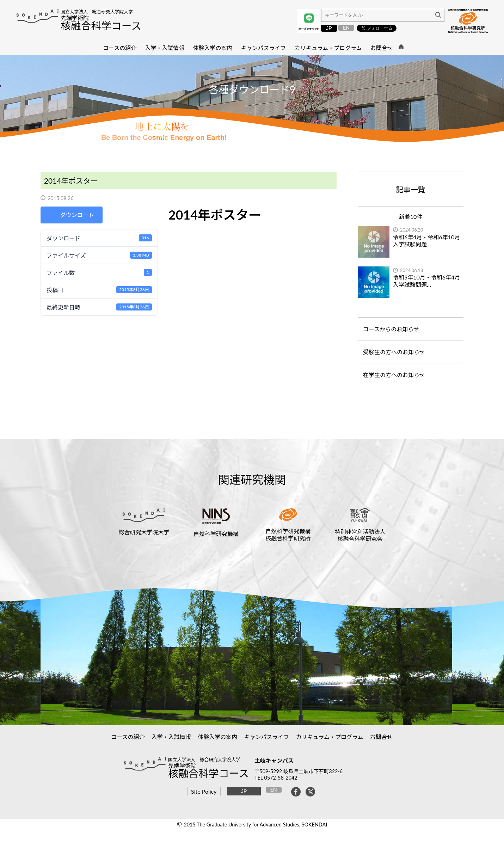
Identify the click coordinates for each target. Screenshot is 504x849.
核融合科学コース (101, 26)
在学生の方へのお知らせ (394, 375)
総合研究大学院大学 (144, 532)
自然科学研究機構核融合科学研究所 (288, 534)
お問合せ (382, 737)
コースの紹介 (128, 737)
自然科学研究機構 (216, 534)
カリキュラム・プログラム (330, 737)
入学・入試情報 (171, 737)
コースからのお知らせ (391, 329)
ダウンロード (77, 215)
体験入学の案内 (218, 737)
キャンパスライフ (267, 737)
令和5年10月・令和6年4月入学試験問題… (426, 281)
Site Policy (204, 791)
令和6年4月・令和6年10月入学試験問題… (426, 241)
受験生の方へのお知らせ (394, 352)
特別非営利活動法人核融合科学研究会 (360, 535)
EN (346, 28)
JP (329, 28)
